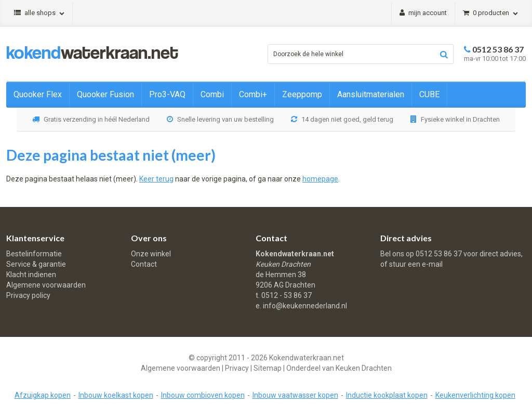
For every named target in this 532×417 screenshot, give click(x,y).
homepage (320, 179)
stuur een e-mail (416, 264)
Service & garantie (36, 264)
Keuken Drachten (364, 368)
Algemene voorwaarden (46, 285)
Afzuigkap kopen (43, 395)
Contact (144, 264)
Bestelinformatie (34, 254)
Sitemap (268, 368)
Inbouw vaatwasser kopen (295, 395)
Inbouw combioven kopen (203, 395)
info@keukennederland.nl (305, 306)
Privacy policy (28, 295)
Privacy (237, 368)
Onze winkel (151, 254)
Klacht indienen (31, 275)
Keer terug (156, 179)
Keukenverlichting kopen (475, 395)
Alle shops (39, 13)
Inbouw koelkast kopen (116, 395)
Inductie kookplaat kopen (387, 395)
